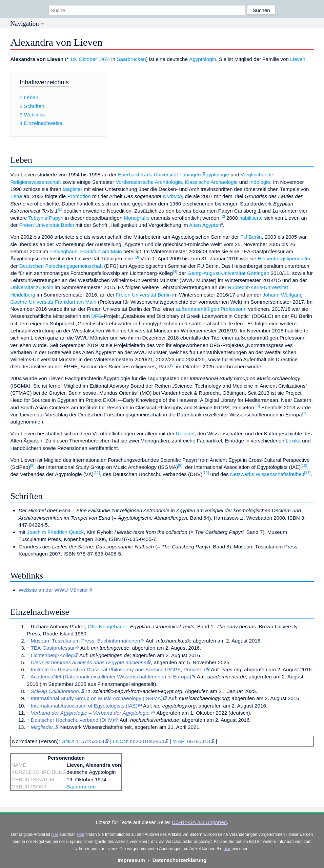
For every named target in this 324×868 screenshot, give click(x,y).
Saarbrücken (131, 59)
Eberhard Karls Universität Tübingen (159, 175)
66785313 (199, 741)
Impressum (131, 860)
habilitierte (251, 218)
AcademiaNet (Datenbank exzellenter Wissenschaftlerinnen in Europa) (111, 677)
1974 (104, 59)
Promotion (79, 196)
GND (67, 741)
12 (206, 473)
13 (307, 473)
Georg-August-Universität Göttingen (228, 273)
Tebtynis (38, 218)
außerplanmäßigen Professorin (211, 309)
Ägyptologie (216, 175)
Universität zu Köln (32, 287)
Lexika (293, 441)
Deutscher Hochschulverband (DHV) (73, 720)
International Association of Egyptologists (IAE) (84, 706)
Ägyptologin (202, 59)
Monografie (137, 218)
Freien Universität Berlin (47, 225)
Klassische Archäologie (211, 182)
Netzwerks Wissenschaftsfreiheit (267, 474)
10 (304, 465)
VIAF (179, 741)
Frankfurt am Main (101, 251)
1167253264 (90, 741)
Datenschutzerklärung (180, 860)
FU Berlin (251, 237)
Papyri (56, 218)
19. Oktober (84, 59)
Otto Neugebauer (108, 626)
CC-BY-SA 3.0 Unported (199, 822)
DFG (97, 316)
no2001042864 (147, 741)
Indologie (260, 182)
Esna (16, 196)
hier (55, 834)
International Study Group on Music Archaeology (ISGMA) (97, 698)
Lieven (298, 59)
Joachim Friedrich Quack (55, 532)
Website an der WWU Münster (53, 590)
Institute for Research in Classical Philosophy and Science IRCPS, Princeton (118, 669)
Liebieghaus (63, 251)
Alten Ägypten (205, 225)
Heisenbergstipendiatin (284, 258)
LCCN (120, 741)
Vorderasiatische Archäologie (149, 182)
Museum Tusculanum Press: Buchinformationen (85, 641)
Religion (185, 433)
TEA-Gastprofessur (53, 648)
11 (97, 473)
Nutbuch (172, 196)
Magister (73, 189)
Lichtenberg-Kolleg (52, 655)
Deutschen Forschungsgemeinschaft (61, 266)
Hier (81, 834)
